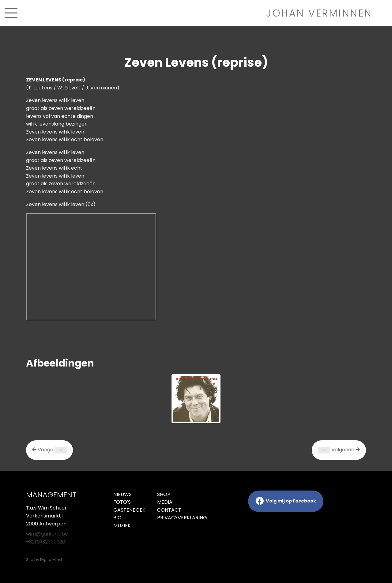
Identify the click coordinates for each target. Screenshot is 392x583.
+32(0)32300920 (46, 542)
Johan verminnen (319, 13)
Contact (169, 510)
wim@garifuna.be (47, 534)
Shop (164, 494)
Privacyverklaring (174, 518)
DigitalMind (51, 560)
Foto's (122, 502)
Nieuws (123, 494)
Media (165, 502)
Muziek (122, 526)
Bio (117, 518)
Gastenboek (129, 510)
